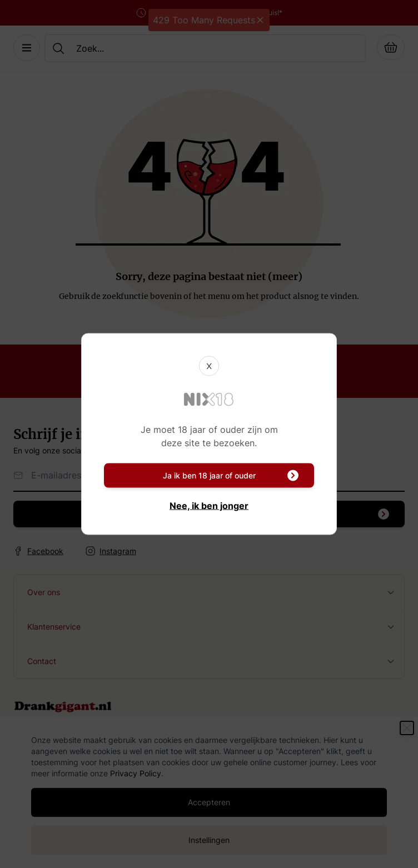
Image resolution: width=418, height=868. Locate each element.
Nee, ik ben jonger (209, 506)
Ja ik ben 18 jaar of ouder (231, 476)
